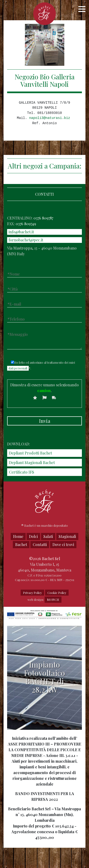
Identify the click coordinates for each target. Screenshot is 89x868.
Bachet (21, 544)
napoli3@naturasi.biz (50, 118)
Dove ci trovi (63, 544)
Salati (48, 536)
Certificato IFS (22, 472)
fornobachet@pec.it (26, 240)
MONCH (53, 600)
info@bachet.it (21, 232)
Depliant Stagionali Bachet (32, 462)
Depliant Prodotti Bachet (30, 453)
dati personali (18, 368)
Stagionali (67, 536)
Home (18, 536)
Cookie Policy (57, 593)
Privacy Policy (32, 593)
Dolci (33, 536)
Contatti (40, 544)
